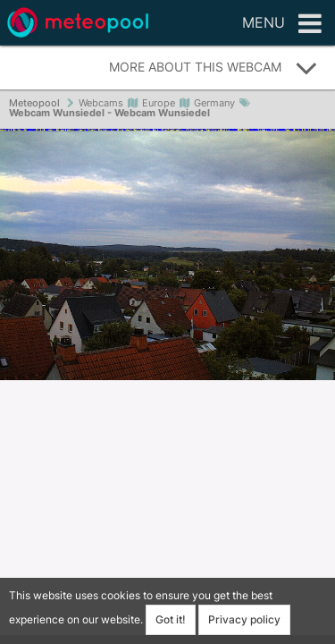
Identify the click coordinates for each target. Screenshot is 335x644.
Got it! (171, 619)
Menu (282, 24)
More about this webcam (214, 68)
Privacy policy (244, 619)
